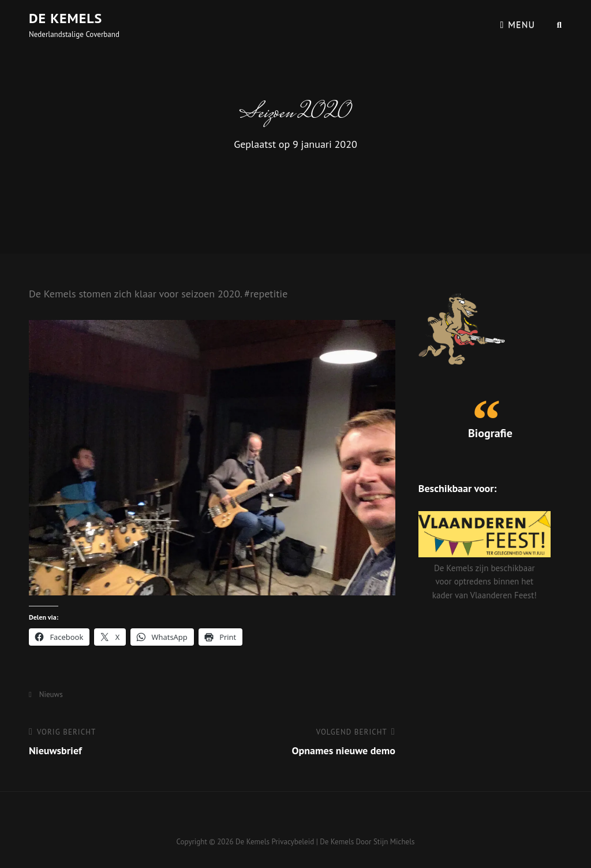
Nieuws (51, 694)
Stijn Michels (394, 842)
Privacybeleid (293, 842)
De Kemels (66, 18)
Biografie (490, 433)
